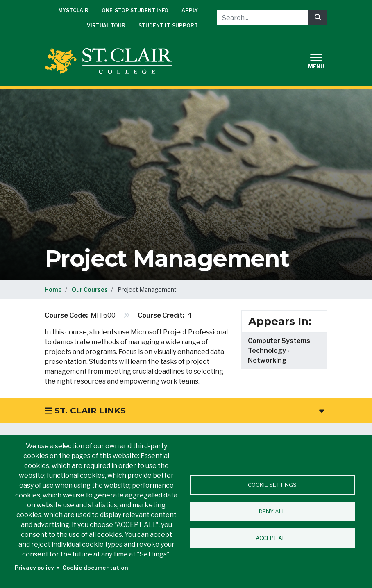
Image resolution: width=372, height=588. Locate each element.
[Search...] (263, 18)
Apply (190, 10)
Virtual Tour (106, 26)
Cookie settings (272, 485)
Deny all (272, 511)
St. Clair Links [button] (184, 411)
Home (53, 289)
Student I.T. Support (168, 26)
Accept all (272, 538)
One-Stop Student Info (135, 10)
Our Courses (90, 289)
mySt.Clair (73, 10)
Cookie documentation (95, 568)
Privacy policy (34, 568)
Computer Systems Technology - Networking (279, 351)
